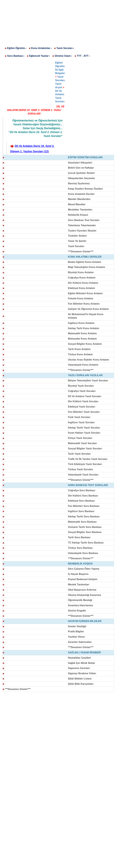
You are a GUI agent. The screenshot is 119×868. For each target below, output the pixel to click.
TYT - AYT (83, 56)
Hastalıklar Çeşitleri (80, 658)
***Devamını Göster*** (81, 251)
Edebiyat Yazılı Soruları (82, 407)
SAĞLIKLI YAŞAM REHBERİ (84, 653)
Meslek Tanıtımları (79, 585)
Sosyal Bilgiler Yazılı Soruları (85, 449)
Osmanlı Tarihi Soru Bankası (85, 527)
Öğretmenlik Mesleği (80, 600)
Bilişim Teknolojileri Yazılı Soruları (88, 381)
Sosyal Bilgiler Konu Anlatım (85, 344)
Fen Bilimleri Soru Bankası (84, 506)
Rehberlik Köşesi (78, 215)
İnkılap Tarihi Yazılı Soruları (84, 428)
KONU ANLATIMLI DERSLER (85, 257)
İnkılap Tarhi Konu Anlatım (84, 328)
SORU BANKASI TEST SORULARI (88, 485)
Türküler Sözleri (77, 236)
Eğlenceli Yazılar (40, 56)
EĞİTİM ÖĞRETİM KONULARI (85, 157)
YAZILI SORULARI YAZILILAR (85, 375)
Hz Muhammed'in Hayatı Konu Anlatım (86, 316)
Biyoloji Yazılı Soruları (81, 386)
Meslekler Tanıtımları (80, 210)
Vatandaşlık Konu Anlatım (83, 365)
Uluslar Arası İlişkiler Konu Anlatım (89, 360)
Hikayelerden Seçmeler (82, 178)
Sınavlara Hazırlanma (80, 605)
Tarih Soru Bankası (79, 537)
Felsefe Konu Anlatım (81, 298)
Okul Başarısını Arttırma (82, 590)
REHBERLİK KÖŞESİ (80, 564)
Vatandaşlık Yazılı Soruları (83, 475)
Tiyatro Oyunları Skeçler (82, 231)
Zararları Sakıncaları (80, 642)
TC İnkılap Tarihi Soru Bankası (86, 543)
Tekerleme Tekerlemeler (82, 225)
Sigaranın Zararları (79, 668)
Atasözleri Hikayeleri (80, 163)
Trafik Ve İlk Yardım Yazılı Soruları (88, 459)
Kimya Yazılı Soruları (80, 438)
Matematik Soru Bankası (82, 522)
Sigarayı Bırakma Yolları (82, 673)
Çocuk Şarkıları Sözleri (81, 173)
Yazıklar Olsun (76, 637)
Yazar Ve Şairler (77, 241)
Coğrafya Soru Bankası (82, 490)
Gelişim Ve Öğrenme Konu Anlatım (88, 309)
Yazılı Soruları (65, 48)
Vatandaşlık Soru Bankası (83, 553)
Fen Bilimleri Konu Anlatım (84, 304)
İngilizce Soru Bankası (81, 511)
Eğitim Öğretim (17, 48)
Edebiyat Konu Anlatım (82, 288)
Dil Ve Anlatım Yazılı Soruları (85, 396)
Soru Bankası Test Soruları (84, 220)
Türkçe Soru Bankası (80, 548)
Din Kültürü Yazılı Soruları (83, 401)
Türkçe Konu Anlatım (80, 354)
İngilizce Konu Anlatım (81, 323)
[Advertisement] (59, 22)
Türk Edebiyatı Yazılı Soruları (85, 464)
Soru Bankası (16, 56)
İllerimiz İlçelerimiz (79, 184)
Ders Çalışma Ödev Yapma (84, 569)
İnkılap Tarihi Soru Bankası (84, 517)
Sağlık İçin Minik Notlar (82, 663)
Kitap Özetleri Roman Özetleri (85, 189)
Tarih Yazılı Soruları (79, 454)
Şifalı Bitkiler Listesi (80, 679)
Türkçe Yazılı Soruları (81, 469)
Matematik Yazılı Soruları (83, 443)
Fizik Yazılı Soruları (79, 417)
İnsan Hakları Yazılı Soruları (84, 433)
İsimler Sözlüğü (77, 626)
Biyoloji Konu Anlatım (81, 272)
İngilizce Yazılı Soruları (81, 422)
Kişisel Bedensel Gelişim (83, 579)
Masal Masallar (77, 204)
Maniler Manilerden (79, 199)
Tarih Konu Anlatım (79, 349)
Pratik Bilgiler (76, 631)
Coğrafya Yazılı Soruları (82, 391)
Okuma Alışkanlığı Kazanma (85, 595)
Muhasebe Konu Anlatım (82, 339)
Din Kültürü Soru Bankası (83, 496)
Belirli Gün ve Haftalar (81, 168)
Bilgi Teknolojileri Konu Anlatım (87, 267)
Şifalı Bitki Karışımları (81, 684)
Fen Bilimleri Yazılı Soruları (84, 412)
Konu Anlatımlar (41, 48)
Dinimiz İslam (63, 56)
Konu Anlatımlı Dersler (81, 194)
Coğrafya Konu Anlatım (82, 278)
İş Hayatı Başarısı (78, 574)
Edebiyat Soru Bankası (81, 501)
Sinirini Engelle (77, 611)
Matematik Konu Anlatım (82, 333)
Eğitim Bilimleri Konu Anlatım (85, 293)
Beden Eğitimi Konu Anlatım (85, 262)
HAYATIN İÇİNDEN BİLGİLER (85, 621)
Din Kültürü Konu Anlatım (83, 283)
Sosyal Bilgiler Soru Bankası (85, 532)
